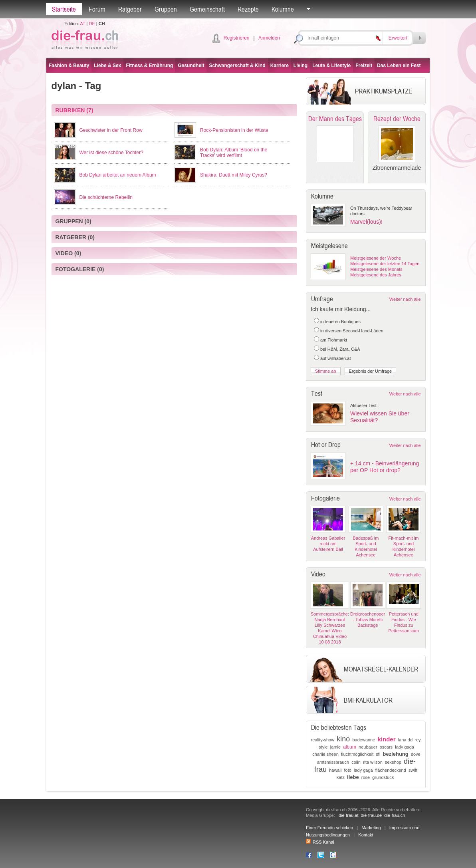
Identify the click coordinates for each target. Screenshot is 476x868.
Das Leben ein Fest (399, 66)
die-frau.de (372, 815)
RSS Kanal (320, 842)
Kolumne (283, 9)
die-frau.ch (395, 815)
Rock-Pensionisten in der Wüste (234, 130)
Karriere (280, 66)
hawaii (335, 770)
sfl (378, 754)
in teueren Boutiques (340, 322)
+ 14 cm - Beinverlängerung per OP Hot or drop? (385, 467)
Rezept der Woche (397, 119)
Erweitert (398, 38)
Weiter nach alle (405, 299)
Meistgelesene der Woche (376, 258)
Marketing (371, 828)
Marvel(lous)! (366, 222)
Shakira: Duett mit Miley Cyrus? (234, 175)
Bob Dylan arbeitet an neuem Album (118, 175)
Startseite (64, 9)
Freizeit (364, 66)
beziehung (395, 754)
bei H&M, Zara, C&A (340, 349)
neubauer (368, 747)
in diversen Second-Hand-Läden (352, 331)
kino (343, 739)
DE (92, 24)
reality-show (323, 740)
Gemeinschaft (207, 9)
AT (82, 24)
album (350, 747)
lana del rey (410, 740)
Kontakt (366, 835)
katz (341, 777)
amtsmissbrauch (333, 762)
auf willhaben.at (335, 358)
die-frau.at (349, 815)
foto (347, 770)
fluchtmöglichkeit (357, 754)
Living (300, 66)
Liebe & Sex (107, 66)
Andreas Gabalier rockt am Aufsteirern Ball (328, 544)
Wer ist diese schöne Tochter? (111, 153)
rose (366, 777)
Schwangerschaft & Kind (237, 66)
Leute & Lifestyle (331, 66)
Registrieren (237, 38)
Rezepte (248, 9)
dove (416, 754)
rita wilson (373, 762)
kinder (386, 739)
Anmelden (269, 38)
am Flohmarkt (334, 340)
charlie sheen (325, 754)
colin (356, 762)
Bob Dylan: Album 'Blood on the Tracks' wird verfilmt (234, 153)
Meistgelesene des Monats (376, 269)
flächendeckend (391, 770)
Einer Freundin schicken (329, 828)
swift (413, 770)
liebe (353, 777)
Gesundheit (191, 66)
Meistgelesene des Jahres (376, 275)
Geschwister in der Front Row (111, 130)
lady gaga (405, 747)
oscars (386, 747)
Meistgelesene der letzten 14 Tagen (385, 264)
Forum (97, 9)
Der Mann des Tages (335, 119)
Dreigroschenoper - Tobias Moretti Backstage (368, 620)
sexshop (393, 762)
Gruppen (166, 9)
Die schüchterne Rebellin (106, 197)
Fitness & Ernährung (149, 66)
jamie (335, 747)
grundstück (383, 777)
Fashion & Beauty (69, 66)
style (323, 747)
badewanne (364, 740)
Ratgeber (130, 9)
